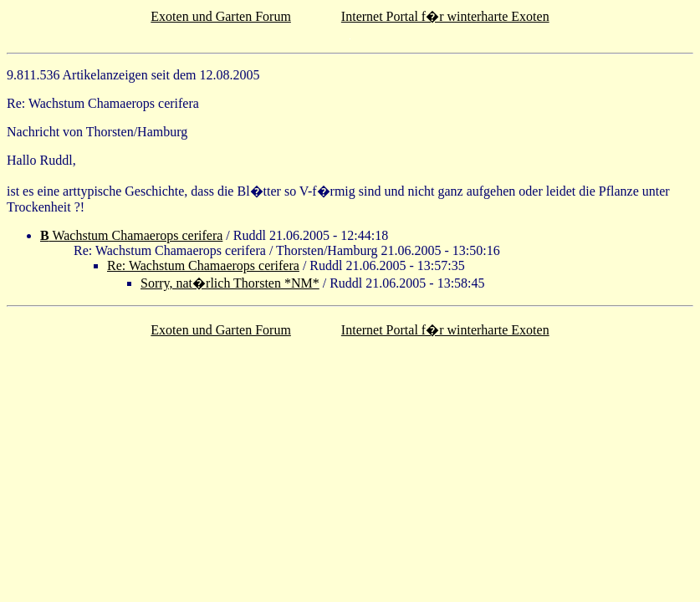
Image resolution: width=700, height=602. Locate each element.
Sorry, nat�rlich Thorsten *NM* (230, 283)
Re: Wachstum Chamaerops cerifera (203, 265)
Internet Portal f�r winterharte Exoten (445, 16)
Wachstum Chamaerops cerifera (131, 235)
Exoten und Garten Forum (221, 16)
